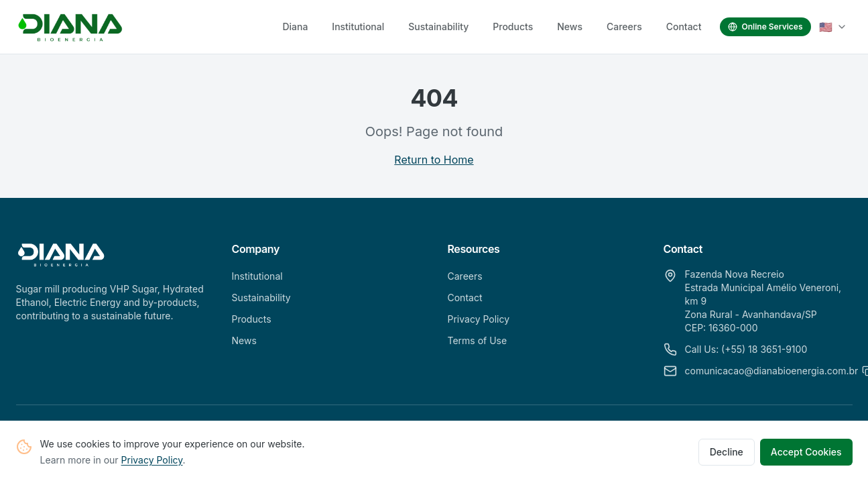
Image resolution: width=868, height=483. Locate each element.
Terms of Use (478, 340)
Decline (727, 454)
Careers (624, 26)
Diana (295, 26)
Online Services (765, 26)
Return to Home (434, 160)
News (570, 26)
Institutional (358, 26)
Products (513, 26)
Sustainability (438, 26)
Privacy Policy (152, 463)
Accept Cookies (806, 454)
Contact (684, 26)
